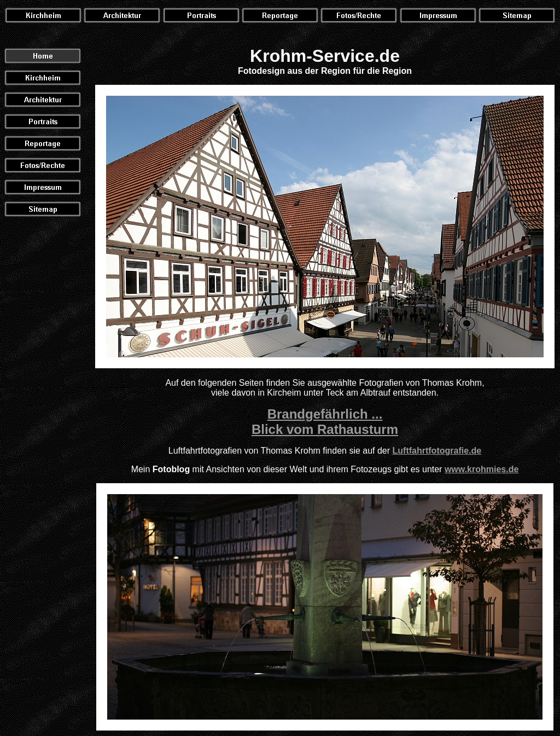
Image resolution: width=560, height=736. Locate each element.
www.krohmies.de (482, 469)
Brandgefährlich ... (325, 414)
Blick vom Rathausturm (325, 429)
